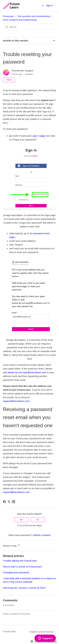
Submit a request (42, 535)
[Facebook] (4, 502)
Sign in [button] (49, 5)
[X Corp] (9, 502)
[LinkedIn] (14, 502)
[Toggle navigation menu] (43, 5)
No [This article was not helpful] (38, 520)
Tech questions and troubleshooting (34, 16)
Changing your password (16, 572)
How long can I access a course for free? (24, 588)
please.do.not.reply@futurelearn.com (27, 372)
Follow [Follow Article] (9, 80)
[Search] (30, 27)
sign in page (39, 136)
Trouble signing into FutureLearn (20, 561)
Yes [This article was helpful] (21, 520)
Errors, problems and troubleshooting (20, 20)
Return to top (12, 545)
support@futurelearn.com (16, 401)
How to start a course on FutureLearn (22, 567)
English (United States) (43, 632)
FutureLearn (9, 16)
